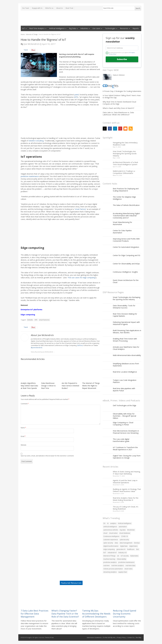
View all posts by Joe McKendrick (43, 352)
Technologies (110, 28)
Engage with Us (37, 8)
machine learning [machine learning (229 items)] (109, 559)
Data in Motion (119, 75)
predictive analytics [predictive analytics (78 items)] (110, 562)
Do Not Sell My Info (109, 637)
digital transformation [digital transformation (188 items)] (111, 546)
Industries (84, 28)
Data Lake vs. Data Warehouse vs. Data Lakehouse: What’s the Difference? (118, 114)
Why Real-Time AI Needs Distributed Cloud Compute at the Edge (119, 103)
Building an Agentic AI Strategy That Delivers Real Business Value (127, 490)
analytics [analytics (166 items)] (113, 523)
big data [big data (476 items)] (123, 530)
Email (23, 436)
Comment (25, 404)
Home (23, 34)
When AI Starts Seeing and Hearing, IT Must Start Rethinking (127, 473)
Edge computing (28, 315)
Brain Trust (69, 8)
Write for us (49, 8)
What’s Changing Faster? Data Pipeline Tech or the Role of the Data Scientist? (65, 614)
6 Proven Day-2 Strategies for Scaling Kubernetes (122, 91)
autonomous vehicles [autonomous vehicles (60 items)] (111, 530)
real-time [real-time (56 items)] (106, 566)
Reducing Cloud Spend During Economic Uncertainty (125, 614)
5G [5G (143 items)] (104, 523)
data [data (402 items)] (116, 543)
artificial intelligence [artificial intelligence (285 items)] (110, 527)
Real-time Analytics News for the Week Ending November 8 (126, 499)
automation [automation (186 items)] (123, 527)
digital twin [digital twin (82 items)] (124, 546)
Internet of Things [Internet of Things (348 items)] (109, 556)
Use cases (96, 28)
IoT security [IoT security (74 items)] (125, 556)
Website (24, 445)
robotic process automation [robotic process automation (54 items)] (113, 569)
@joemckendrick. (37, 348)
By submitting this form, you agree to (122, 53)
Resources (124, 28)
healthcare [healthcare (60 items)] (131, 549)
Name (23, 428)
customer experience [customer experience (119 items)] (111, 540)
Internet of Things (32, 34)
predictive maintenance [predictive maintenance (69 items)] (126, 562)
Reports (136, 28)
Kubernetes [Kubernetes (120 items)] (134, 556)
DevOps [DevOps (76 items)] (137, 543)
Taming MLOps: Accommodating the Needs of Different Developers (96, 614)
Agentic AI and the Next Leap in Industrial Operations (125, 481)
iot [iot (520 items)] (118, 556)
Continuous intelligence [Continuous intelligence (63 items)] (111, 536)
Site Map (138, 637)
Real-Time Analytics (37, 28)
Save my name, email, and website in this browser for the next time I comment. (47, 456)
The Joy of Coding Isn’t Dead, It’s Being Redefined (126, 508)
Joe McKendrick (32, 44)
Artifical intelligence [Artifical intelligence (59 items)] (125, 523)
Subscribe (122, 59)
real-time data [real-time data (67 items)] (130, 566)
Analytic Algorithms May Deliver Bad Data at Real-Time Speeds (29, 386)
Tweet (26, 50)
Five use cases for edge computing (82, 278)
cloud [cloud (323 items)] (105, 533)
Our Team (26, 8)
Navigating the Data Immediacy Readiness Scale (125, 144)
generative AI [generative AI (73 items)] (121, 549)
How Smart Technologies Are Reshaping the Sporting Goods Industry (125, 154)
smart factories (44, 320)
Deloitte (30, 320)
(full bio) (80, 345)
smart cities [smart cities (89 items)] (128, 569)
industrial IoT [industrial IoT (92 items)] (112, 553)
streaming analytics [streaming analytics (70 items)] (110, 572)
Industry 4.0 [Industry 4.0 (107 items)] (122, 553)
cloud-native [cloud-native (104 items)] (113, 533)
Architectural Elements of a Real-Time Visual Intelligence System (126, 163)
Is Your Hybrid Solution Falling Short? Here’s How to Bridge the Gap (122, 96)
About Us (59, 8)
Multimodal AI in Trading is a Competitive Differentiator (124, 172)
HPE (36, 320)
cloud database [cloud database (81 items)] (125, 533)
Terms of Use (49, 637)
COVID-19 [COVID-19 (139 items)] (124, 536)
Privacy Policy (121, 637)
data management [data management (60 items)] (126, 543)
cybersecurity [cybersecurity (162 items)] (124, 540)
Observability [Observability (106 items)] (121, 559)
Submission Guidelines (94, 637)
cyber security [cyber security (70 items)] (108, 543)
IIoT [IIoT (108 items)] (105, 553)
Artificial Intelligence (57, 28)
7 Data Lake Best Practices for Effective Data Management (35, 614)
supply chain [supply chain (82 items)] (123, 572)
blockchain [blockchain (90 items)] (131, 530)
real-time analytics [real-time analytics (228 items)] (118, 566)
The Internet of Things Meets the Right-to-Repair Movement (91, 386)
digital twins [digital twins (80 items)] (133, 546)
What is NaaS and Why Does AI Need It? (118, 108)
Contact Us (131, 637)
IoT (24, 28)
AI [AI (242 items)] (108, 523)
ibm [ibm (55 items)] (138, 549)
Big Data (73, 28)
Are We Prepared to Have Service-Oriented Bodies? (70, 386)
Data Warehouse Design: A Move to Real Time (48, 386)
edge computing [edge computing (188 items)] (109, 549)
